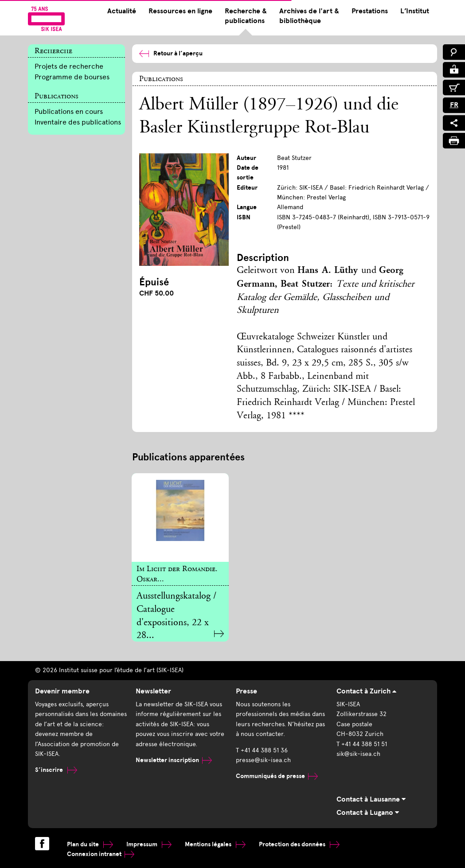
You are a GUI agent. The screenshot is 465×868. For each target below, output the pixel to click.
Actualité (122, 11)
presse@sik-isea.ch (263, 760)
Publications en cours (69, 111)
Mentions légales (215, 844)
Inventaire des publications (78, 122)
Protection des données (299, 844)
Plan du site (90, 844)
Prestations (370, 11)
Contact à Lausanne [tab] (371, 799)
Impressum (149, 844)
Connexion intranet (101, 854)
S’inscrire (56, 770)
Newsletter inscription (174, 760)
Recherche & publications (246, 16)
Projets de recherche (69, 66)
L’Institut (415, 11)
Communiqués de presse (277, 776)
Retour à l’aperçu (171, 53)
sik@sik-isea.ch (358, 754)
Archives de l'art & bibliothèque (309, 16)
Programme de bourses (72, 77)
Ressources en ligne (180, 11)
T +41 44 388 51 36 (262, 750)
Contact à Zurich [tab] (366, 691)
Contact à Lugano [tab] (368, 813)
